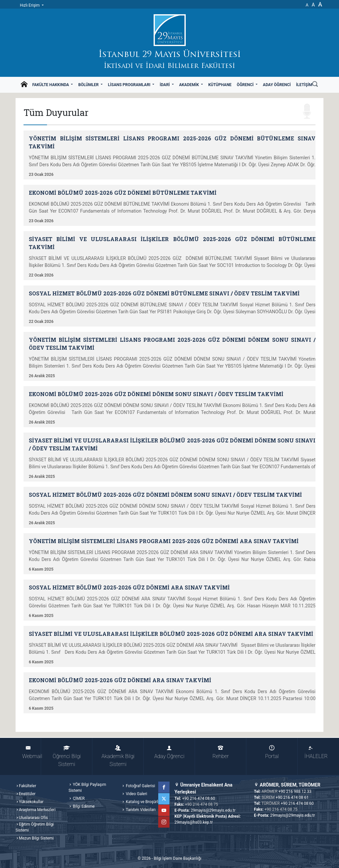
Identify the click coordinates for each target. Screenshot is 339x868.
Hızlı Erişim (30, 5)
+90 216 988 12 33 (295, 791)
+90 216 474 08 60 (199, 798)
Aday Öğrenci (277, 85)
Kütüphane (220, 85)
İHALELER (314, 752)
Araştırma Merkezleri (37, 810)
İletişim (304, 85)
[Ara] (315, 85)
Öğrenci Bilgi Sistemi (67, 756)
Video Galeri (136, 794)
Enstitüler (27, 794)
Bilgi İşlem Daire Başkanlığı (177, 858)
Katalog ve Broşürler (143, 802)
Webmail (32, 752)
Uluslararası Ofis (33, 818)
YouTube (164, 810)
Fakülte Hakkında (51, 85)
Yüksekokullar (31, 802)
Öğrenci (246, 85)
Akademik (190, 85)
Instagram (164, 822)
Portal (272, 752)
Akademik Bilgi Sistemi (118, 756)
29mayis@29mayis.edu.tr (213, 810)
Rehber (221, 752)
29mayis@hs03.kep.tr (194, 822)
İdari (165, 85)
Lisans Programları (130, 85)
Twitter (164, 799)
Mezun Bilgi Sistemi (36, 838)
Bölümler (89, 85)
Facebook (164, 787)
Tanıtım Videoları (140, 810)
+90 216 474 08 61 (292, 797)
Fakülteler (27, 786)
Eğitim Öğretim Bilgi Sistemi (35, 827)
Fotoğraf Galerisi (140, 786)
